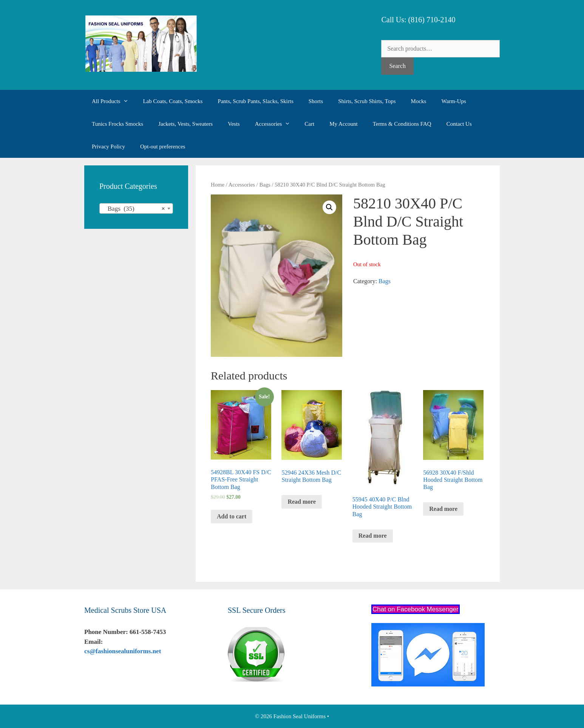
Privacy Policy (108, 147)
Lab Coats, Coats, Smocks (173, 101)
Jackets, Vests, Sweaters (185, 124)
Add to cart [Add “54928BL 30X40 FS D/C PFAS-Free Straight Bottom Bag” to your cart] (232, 516)
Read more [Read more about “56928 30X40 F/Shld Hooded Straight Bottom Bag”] (443, 509)
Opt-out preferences (163, 147)
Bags (265, 185)
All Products (114, 101)
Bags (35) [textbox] (134, 209)
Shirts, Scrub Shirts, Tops (367, 101)
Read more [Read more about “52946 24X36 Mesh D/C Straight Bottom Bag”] (302, 502)
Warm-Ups (453, 101)
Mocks (419, 101)
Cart (309, 124)
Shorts (316, 101)
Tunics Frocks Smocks (117, 124)
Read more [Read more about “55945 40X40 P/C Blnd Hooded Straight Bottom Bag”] (373, 536)
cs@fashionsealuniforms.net (123, 651)
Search (397, 66)
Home (218, 185)
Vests (234, 124)
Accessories (276, 124)
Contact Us (459, 124)
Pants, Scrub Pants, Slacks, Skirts (255, 101)
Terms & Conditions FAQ (402, 124)
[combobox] (136, 208)
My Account (344, 124)
